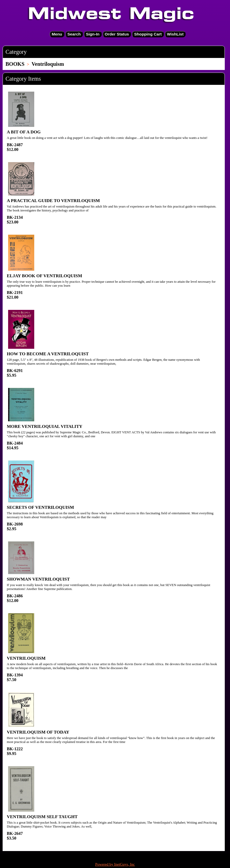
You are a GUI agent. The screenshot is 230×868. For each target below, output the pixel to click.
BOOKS (15, 64)
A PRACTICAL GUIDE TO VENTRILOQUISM (53, 201)
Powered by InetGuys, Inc (115, 864)
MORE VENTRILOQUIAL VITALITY (45, 426)
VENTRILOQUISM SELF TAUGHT (42, 817)
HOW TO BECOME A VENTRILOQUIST (48, 354)
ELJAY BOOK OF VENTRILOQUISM (44, 276)
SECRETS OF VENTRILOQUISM (40, 507)
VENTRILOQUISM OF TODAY (38, 732)
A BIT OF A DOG (24, 132)
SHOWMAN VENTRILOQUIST (38, 579)
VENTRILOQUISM (26, 658)
